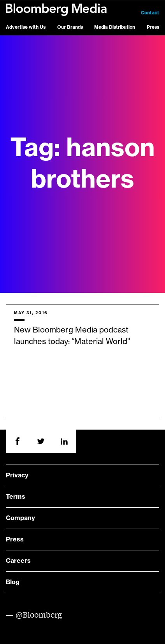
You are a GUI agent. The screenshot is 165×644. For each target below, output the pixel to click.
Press (153, 27)
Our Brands (70, 27)
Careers (18, 561)
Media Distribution (115, 27)
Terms (16, 497)
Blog (13, 582)
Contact (150, 13)
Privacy (17, 475)
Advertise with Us (26, 27)
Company (20, 518)
